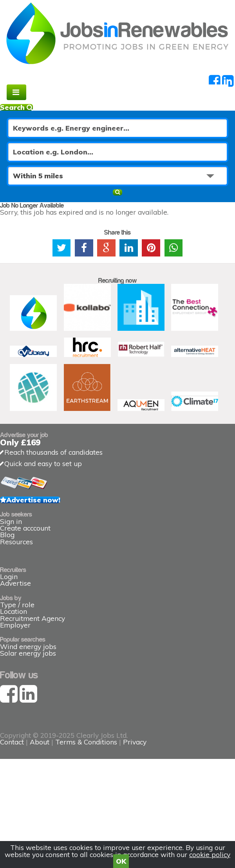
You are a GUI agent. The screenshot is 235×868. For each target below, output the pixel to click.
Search (16, 107)
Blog (7, 535)
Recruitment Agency (33, 618)
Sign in (11, 521)
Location (14, 611)
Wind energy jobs (28, 647)
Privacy (135, 742)
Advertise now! (33, 500)
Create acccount (25, 528)
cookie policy (210, 855)
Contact (13, 742)
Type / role (17, 605)
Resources (16, 542)
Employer (15, 625)
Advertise (15, 583)
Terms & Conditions (86, 742)
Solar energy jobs (28, 653)
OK (121, 861)
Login (9, 577)
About (40, 742)
